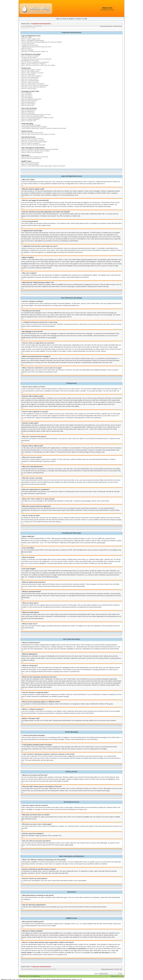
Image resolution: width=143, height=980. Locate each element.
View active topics (117, 26)
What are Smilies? (27, 96)
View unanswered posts (106, 26)
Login (58, 19)
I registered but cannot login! (30, 45)
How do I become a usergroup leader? (33, 116)
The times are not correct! (29, 57)
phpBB (27, 976)
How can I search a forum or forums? (32, 139)
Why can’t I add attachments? (30, 81)
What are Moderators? (28, 111)
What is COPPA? (26, 48)
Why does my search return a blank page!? (34, 142)
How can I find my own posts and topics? (33, 145)
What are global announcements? (31, 99)
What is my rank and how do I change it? (33, 64)
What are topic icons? (28, 105)
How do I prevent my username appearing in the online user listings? (42, 42)
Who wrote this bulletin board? (30, 163)
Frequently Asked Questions (41, 24)
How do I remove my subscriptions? (32, 152)
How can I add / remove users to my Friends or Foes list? (38, 134)
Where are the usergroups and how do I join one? (36, 115)
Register (72, 19)
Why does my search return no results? (33, 140)
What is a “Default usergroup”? (30, 119)
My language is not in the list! (30, 61)
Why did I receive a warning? (30, 82)
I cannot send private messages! (31, 125)
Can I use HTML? (27, 94)
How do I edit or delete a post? (30, 71)
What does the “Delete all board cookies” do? (35, 51)
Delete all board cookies (107, 969)
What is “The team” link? (29, 121)
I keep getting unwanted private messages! (34, 127)
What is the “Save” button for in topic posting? (35, 85)
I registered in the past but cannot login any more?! (36, 47)
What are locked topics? (28, 104)
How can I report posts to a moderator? (33, 84)
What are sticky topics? (28, 102)
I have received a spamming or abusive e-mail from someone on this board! (44, 128)
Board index (26, 24)
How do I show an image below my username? (35, 62)
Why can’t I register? (27, 50)
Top (22, 186)
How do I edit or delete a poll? (30, 78)
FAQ (86, 19)
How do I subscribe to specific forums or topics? (36, 151)
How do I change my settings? (30, 56)
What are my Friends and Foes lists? (32, 133)
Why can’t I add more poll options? (32, 76)
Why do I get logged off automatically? (33, 41)
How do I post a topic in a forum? (31, 70)
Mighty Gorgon (120, 976)
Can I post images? (27, 98)
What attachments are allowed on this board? (35, 157)
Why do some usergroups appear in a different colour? (37, 118)
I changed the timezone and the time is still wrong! (36, 59)
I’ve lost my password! (28, 44)
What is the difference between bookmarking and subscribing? (40, 149)
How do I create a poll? (28, 74)
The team (117, 969)
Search (79, 19)
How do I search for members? (30, 143)
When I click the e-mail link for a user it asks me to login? (38, 65)
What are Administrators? (29, 110)
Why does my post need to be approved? (34, 87)
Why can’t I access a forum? (30, 79)
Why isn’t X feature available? (30, 164)
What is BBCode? (27, 93)
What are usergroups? (28, 113)
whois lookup (55, 946)
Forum (64, 19)
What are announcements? (29, 101)
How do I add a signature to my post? (32, 73)
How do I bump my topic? (29, 89)
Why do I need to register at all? (31, 39)
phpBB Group (75, 924)
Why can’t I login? (27, 37)
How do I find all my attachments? (31, 158)
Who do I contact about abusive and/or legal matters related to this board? (43, 166)
